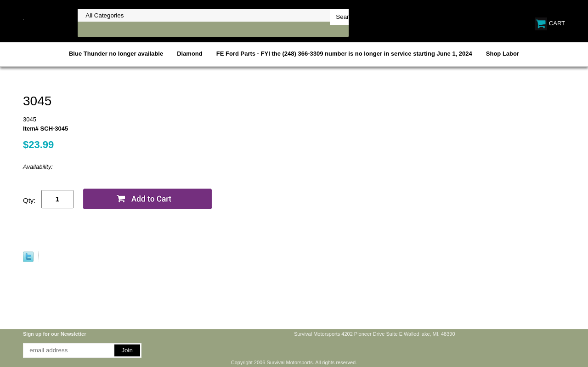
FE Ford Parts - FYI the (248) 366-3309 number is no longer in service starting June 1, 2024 (344, 54)
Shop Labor (503, 54)
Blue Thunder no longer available (116, 54)
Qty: (29, 200)
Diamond (190, 54)
